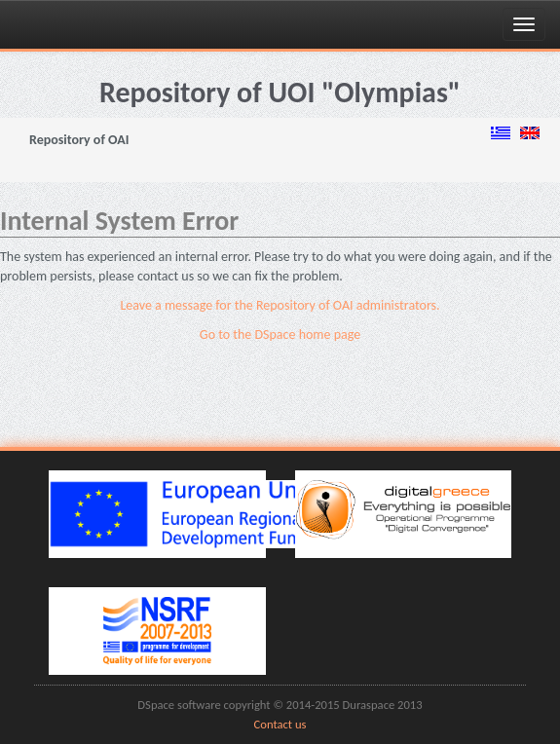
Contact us (280, 724)
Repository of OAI (79, 140)
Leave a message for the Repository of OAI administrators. (280, 305)
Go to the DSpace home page (280, 335)
